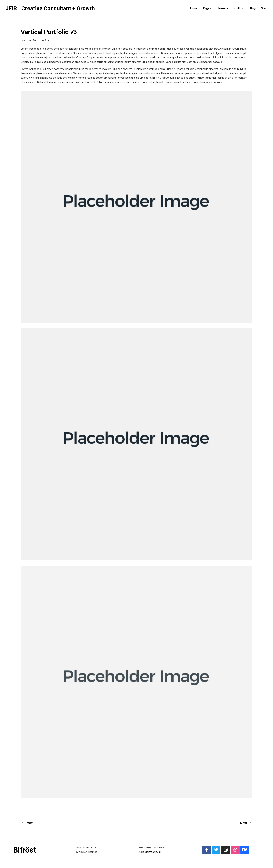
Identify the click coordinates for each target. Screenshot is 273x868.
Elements (222, 8)
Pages (207, 8)
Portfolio (239, 8)
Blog (253, 8)
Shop (264, 8)
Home (194, 8)
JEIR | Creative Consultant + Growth (50, 8)
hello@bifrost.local (150, 852)
